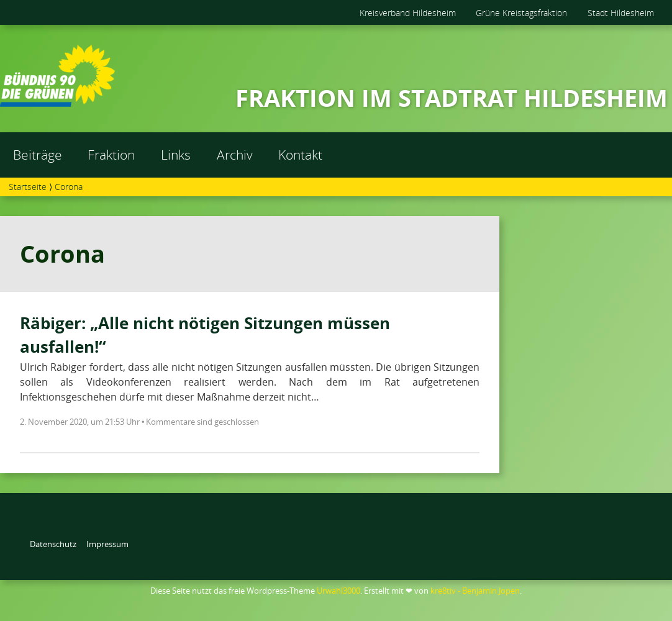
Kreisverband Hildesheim (408, 13)
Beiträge (38, 155)
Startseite (28, 187)
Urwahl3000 (338, 591)
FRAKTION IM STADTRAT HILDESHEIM (452, 97)
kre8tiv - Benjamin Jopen (475, 591)
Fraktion (111, 155)
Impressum (107, 544)
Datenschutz (53, 544)
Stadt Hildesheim (621, 13)
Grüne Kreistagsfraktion (521, 13)
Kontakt (300, 155)
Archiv (235, 155)
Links (176, 155)
